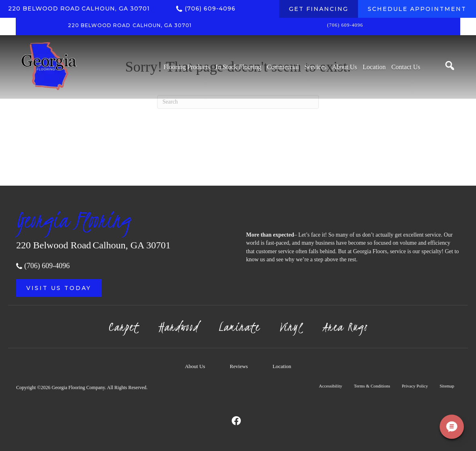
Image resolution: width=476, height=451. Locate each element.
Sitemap (447, 386)
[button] (59, 288)
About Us (195, 366)
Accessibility (330, 386)
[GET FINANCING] (319, 9)
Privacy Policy (415, 386)
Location (282, 366)
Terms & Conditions (372, 386)
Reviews (239, 366)
